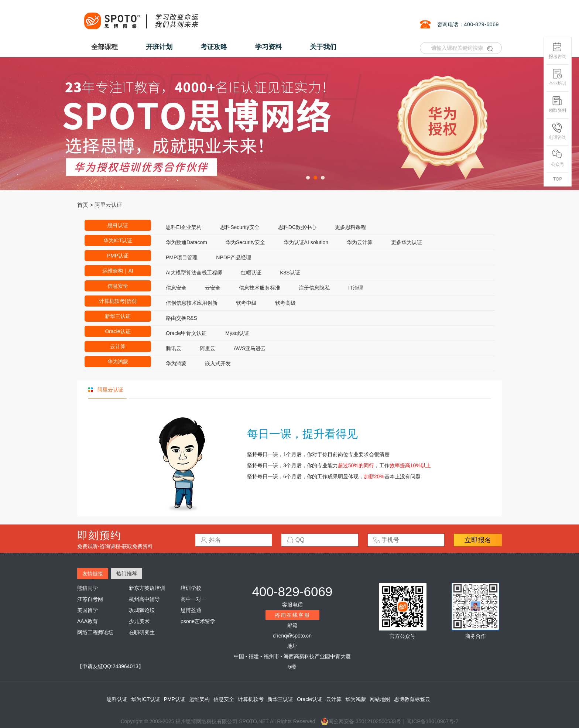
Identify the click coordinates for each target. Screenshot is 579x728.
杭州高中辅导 (144, 599)
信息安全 (118, 286)
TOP (558, 179)
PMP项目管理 (182, 257)
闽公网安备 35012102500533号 (361, 721)
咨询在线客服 (292, 615)
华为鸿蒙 (118, 362)
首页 (83, 205)
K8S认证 (290, 273)
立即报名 (478, 540)
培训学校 (191, 588)
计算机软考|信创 (118, 301)
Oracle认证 (118, 331)
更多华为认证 (407, 242)
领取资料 (558, 104)
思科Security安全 (240, 227)
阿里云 (208, 348)
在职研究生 (142, 632)
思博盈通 (191, 610)
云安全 (213, 288)
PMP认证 (118, 256)
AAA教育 (88, 621)
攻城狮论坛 (142, 610)
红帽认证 (251, 273)
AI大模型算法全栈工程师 (194, 273)
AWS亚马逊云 (250, 348)
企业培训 (558, 77)
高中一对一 (193, 599)
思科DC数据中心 (297, 227)
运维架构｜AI (118, 271)
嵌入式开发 (218, 363)
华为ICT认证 (118, 240)
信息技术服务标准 (260, 288)
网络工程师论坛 (95, 632)
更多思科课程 (350, 227)
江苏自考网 (90, 599)
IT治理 (356, 288)
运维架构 (199, 699)
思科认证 (118, 225)
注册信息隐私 (314, 288)
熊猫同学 (88, 588)
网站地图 (380, 699)
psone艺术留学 (198, 621)
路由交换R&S (181, 318)
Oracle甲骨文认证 (186, 333)
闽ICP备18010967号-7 (432, 721)
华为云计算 (360, 242)
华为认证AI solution (306, 242)
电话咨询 (558, 131)
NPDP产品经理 (234, 257)
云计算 (118, 346)
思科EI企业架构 (184, 227)
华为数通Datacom (186, 242)
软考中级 (246, 303)
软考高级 (285, 303)
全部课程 (105, 47)
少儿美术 (139, 621)
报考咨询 (558, 50)
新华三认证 (118, 316)
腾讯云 (174, 348)
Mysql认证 (237, 333)
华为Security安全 (245, 242)
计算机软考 (251, 699)
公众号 (558, 158)
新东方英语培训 (147, 588)
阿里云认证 (108, 205)
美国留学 (88, 610)
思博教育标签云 (412, 699)
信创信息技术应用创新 (192, 303)
